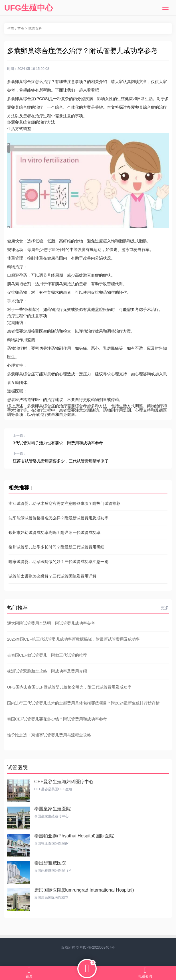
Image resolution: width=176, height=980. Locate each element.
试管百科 (35, 29)
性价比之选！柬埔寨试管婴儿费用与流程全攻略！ (51, 735)
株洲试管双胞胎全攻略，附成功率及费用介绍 (47, 671)
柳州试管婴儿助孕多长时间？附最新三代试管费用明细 (56, 547)
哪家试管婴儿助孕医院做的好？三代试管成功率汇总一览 (58, 562)
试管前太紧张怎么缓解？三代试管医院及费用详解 (52, 576)
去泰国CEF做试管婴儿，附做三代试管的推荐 (47, 655)
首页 (21, 29)
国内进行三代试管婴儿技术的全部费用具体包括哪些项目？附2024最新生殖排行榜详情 (83, 703)
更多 (165, 608)
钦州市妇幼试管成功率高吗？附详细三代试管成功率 (54, 532)
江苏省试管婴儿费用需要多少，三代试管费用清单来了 (61, 461)
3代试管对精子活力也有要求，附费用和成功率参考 (58, 443)
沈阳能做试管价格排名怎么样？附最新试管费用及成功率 (58, 518)
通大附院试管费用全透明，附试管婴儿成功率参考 (51, 623)
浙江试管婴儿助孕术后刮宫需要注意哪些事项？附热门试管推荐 (64, 503)
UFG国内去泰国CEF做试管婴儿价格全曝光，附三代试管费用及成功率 (69, 687)
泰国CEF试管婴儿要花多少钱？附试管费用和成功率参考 (57, 719)
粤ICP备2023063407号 (97, 947)
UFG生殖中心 (29, 8)
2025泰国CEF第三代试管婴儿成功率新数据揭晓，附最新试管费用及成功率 (73, 639)
